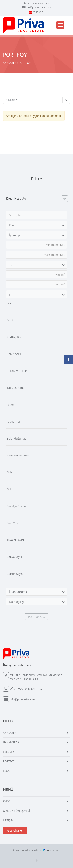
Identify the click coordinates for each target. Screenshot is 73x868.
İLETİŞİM (8, 820)
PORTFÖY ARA (36, 617)
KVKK (6, 801)
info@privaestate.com (38, 7)
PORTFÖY (9, 761)
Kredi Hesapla (16, 198)
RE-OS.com (53, 850)
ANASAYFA (10, 63)
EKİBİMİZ (9, 752)
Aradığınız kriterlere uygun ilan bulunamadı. (34, 116)
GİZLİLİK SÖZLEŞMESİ (16, 811)
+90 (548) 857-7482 (38, 3)
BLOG (7, 771)
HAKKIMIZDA (11, 742)
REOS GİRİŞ (14, 831)
